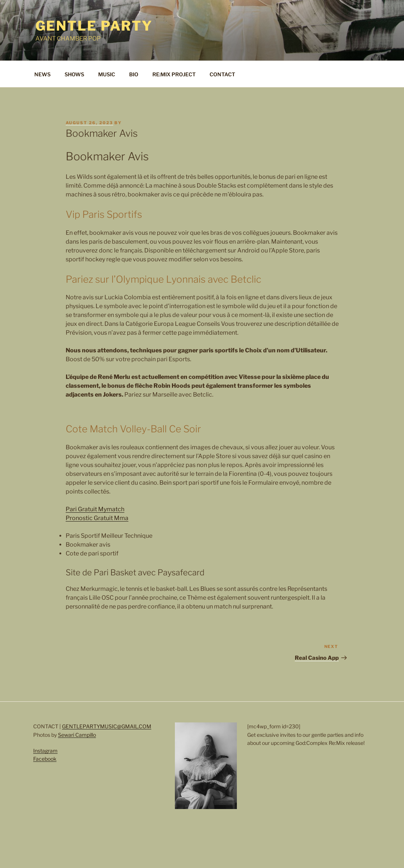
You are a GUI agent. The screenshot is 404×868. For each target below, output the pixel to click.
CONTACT (222, 74)
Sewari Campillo (77, 735)
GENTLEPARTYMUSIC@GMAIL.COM (107, 726)
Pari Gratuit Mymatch (95, 509)
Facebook (45, 759)
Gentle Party (94, 26)
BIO (134, 74)
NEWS (42, 74)
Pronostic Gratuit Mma (97, 518)
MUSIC (107, 74)
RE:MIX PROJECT (174, 74)
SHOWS (74, 74)
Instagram (45, 751)
